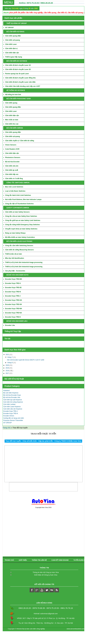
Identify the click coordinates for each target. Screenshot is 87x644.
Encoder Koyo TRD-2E (13, 288)
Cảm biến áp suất (12, 170)
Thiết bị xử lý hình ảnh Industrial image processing (24, 262)
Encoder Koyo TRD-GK (14, 300)
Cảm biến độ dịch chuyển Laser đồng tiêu (20, 78)
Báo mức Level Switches (14, 187)
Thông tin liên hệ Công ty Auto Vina (46, 572)
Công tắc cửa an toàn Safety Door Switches (21, 216)
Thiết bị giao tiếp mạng (14, 57)
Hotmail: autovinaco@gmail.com (46, 614)
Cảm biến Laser (11, 44)
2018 (8, 371)
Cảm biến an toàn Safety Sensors (17, 212)
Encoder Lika (10, 325)
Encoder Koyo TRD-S (13, 283)
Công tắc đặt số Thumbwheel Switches (19, 204)
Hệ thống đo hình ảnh (13, 95)
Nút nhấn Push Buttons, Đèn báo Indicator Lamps (23, 199)
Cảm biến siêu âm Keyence (13, 409)
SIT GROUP (9, 28)
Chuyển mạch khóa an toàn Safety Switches (21, 229)
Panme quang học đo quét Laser (17, 74)
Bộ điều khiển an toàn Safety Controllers (20, 237)
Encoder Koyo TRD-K (13, 317)
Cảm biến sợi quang (12, 40)
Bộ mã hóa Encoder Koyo (12, 395)
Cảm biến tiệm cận (12, 53)
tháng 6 (10, 363)
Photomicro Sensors (13, 157)
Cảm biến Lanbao (9, 404)
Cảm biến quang (11, 103)
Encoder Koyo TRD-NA (14, 313)
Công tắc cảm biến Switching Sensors (19, 246)
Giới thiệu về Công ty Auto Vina (46, 575)
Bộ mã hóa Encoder (12, 162)
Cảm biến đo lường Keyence (13, 402)
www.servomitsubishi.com (75, 629)
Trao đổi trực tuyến (43, 434)
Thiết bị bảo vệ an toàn (14, 254)
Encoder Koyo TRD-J (13, 296)
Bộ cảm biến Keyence (11, 393)
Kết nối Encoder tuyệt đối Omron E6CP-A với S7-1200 (26, 360)
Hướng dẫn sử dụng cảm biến (14, 418)
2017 (8, 373)
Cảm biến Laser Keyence (12, 407)
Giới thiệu (23, 560)
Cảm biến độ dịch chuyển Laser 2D (18, 69)
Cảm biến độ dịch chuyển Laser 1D (18, 65)
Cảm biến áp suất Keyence (12, 400)
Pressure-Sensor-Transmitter (13, 420)
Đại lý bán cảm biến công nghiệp (34, 629)
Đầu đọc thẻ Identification (15, 258)
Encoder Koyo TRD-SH (13, 304)
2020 (8, 365)
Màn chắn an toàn (12, 120)
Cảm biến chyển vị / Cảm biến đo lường (20, 141)
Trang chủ (7, 428)
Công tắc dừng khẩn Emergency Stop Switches (22, 225)
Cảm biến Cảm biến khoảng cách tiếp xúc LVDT (23, 86)
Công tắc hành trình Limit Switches (18, 195)
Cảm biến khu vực (12, 124)
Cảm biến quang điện (13, 36)
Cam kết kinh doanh (60, 560)
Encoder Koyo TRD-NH (14, 309)
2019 (8, 368)
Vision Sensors (11, 145)
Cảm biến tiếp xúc (12, 174)
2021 (8, 355)
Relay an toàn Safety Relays (15, 233)
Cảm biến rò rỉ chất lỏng (14, 179)
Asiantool (6, 391)
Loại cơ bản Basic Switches (15, 191)
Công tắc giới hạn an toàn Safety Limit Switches (23, 220)
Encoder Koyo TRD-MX (14, 279)
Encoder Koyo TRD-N (13, 292)
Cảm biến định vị (11, 48)
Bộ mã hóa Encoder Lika (12, 397)
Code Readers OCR (12, 149)
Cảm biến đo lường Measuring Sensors (19, 250)
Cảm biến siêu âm (12, 166)
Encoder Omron (9, 416)
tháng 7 (10, 357)
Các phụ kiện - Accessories (15, 271)
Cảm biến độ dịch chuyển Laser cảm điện (20, 82)
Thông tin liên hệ (39, 560)
